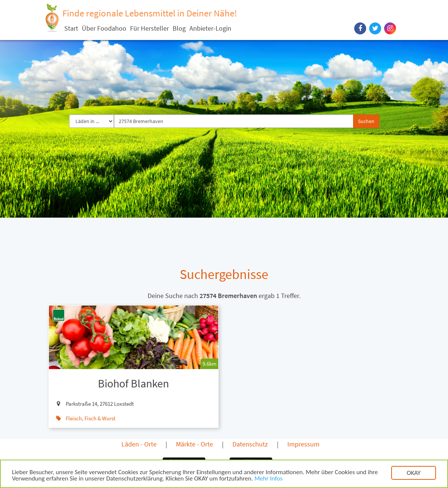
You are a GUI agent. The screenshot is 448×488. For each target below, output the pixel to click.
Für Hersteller (149, 28)
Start (71, 28)
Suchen (366, 121)
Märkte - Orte (194, 444)
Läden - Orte (139, 444)
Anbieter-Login (210, 28)
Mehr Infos (268, 479)
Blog (179, 28)
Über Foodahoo (104, 28)
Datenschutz (250, 444)
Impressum (303, 444)
